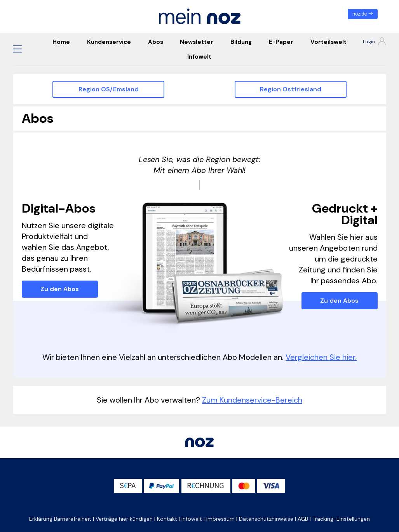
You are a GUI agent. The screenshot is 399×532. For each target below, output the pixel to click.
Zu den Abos (60, 289)
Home (61, 42)
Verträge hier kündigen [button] (124, 519)
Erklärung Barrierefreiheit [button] (60, 519)
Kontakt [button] (167, 519)
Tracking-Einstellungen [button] (341, 519)
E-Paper (281, 42)
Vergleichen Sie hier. (321, 357)
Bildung (241, 42)
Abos (156, 42)
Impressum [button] (220, 519)
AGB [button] (303, 519)
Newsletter (197, 42)
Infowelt (199, 57)
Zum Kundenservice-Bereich (252, 400)
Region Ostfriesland (291, 89)
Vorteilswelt (328, 42)
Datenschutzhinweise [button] (266, 519)
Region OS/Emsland (109, 89)
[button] (17, 49)
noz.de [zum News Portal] (363, 14)
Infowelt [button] (192, 519)
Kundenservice (109, 42)
